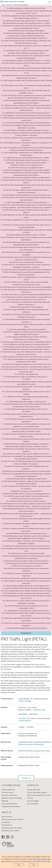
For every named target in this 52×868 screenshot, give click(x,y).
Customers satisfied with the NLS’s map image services (29, 586)
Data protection (7, 825)
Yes (19, 865)
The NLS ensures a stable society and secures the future (29, 561)
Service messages (33, 801)
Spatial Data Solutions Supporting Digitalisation (35, 742)
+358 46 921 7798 (39, 710)
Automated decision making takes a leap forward (29, 479)
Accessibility (6, 822)
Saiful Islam (22, 707)
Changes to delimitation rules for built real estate (29, 337)
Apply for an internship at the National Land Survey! (29, 611)
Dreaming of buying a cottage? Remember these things (29, 33)
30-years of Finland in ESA (29, 339)
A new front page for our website (29, 566)
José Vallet (22, 718)
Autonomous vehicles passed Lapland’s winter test (29, 38)
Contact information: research (37, 792)
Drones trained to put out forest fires (29, 499)
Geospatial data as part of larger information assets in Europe (29, 591)
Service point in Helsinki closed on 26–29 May (29, 8)
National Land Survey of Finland (12, 819)
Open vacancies (7, 817)
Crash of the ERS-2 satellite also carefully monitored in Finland (29, 578)
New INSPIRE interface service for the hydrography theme (29, 494)
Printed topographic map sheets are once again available (29, 170)
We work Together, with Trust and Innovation (29, 329)
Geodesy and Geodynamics (28, 733)
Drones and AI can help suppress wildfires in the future (29, 454)
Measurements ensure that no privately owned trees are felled (29, 503)
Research (9, 5)
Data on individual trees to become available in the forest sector (30, 220)
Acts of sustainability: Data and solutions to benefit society (29, 471)
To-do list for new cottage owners (30, 165)
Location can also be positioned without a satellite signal (29, 177)
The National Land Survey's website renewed (29, 501)
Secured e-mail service (9, 795)
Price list (30, 798)
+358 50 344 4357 (25, 721)
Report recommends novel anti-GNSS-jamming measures (29, 113)
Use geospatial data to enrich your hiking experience (29, 202)
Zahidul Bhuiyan (24, 699)
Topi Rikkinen (23, 714)
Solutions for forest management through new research (29, 593)
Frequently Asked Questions (11, 806)
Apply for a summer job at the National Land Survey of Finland (29, 115)
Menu (50, 2)
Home (3, 5)
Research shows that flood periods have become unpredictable (29, 287)
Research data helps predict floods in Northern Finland (29, 21)
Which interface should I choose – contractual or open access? (29, 506)
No (34, 865)
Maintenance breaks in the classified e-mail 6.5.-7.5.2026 (29, 23)
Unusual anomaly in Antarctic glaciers (29, 307)
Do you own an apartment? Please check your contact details (29, 105)
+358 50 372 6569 (25, 701)
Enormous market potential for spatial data (29, 36)
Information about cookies (42, 859)
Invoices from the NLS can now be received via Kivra (29, 563)
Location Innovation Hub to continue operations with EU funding (30, 80)
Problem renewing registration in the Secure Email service (29, 195)
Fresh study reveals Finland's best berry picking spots (29, 496)
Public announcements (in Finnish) (39, 795)
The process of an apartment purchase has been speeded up (29, 269)
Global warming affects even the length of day (29, 533)
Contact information (34, 790)
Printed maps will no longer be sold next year (29, 401)
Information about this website (12, 828)
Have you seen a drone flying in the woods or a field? (30, 158)
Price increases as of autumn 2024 (29, 491)
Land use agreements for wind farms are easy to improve (29, 546)
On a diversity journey (30, 374)
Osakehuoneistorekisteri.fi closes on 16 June (29, 235)
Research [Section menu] (26, 633)
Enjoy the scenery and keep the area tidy (29, 553)
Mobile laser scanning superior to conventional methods (29, 344)
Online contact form (8, 790)
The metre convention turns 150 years (29, 262)
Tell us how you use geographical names (29, 167)
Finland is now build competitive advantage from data (29, 130)
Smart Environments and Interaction (31, 744)
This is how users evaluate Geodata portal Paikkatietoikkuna (29, 294)
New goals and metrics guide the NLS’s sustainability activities (29, 342)
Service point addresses (9, 804)
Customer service (7, 792)
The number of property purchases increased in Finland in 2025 (29, 68)
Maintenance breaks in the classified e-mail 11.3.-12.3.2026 (29, 60)
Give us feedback (33, 804)
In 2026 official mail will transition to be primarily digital (30, 123)
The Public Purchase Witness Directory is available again (29, 588)
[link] (35, 751)
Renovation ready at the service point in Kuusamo (29, 628)
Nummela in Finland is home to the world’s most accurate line (29, 357)
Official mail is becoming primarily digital (29, 31)
